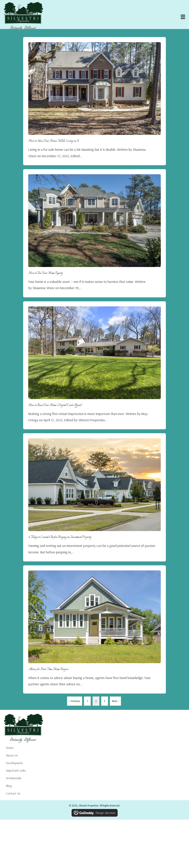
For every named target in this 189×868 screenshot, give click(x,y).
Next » (115, 701)
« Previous (75, 701)
